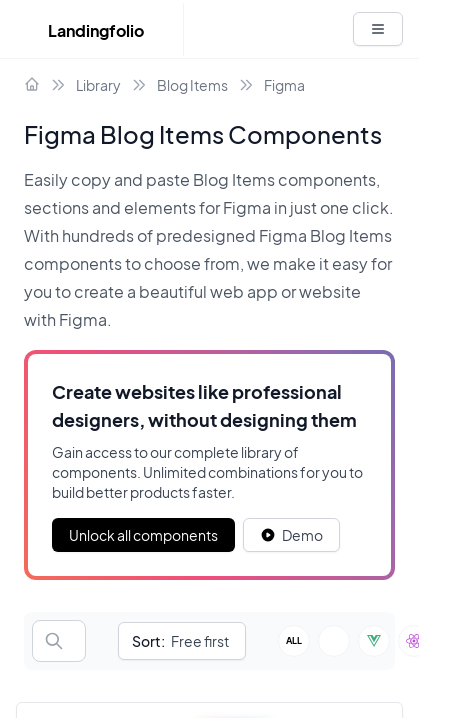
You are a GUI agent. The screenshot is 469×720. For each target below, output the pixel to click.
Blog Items (192, 85)
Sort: (148, 641)
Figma (284, 85)
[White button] (378, 29)
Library (98, 85)
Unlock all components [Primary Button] (143, 535)
